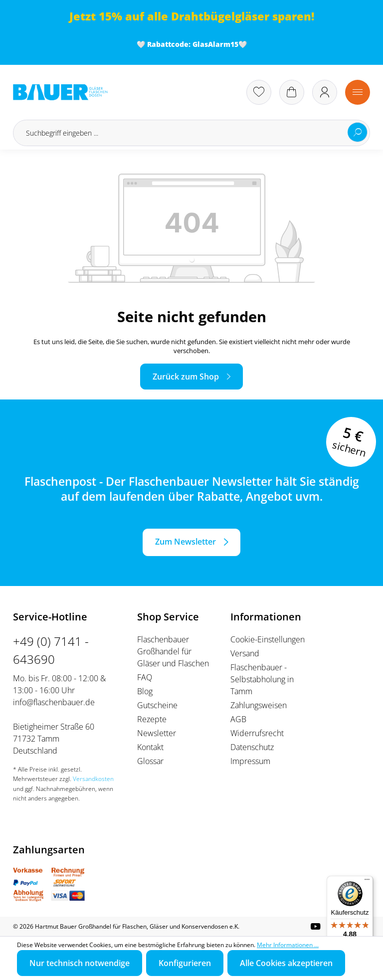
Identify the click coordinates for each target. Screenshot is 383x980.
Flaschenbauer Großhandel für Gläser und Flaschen (173, 651)
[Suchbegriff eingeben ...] (191, 133)
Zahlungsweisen (259, 705)
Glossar (150, 761)
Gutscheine (157, 705)
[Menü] (358, 92)
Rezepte (152, 719)
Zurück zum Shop (186, 377)
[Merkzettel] (259, 92)
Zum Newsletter (186, 542)
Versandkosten (93, 779)
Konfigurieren (185, 963)
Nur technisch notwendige (80, 963)
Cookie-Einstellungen (268, 639)
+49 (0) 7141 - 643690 (51, 650)
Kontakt (150, 747)
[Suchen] (358, 132)
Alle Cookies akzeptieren (286, 963)
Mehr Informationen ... (288, 945)
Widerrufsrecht (257, 733)
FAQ (145, 677)
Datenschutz (252, 747)
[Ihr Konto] (325, 92)
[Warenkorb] (292, 92)
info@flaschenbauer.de (54, 702)
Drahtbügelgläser (220, 16)
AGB (238, 719)
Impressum (250, 761)
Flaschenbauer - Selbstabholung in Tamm (262, 679)
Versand (245, 653)
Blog (145, 691)
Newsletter (157, 733)
